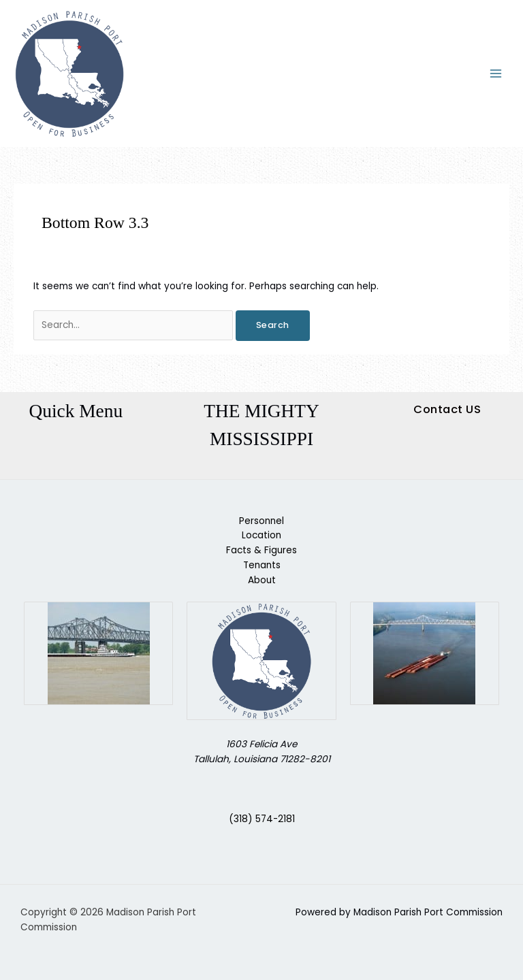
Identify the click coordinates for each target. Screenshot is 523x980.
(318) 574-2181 (262, 819)
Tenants (262, 565)
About (262, 580)
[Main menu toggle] (496, 74)
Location (261, 535)
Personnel (261, 521)
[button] (447, 410)
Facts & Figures (261, 550)
